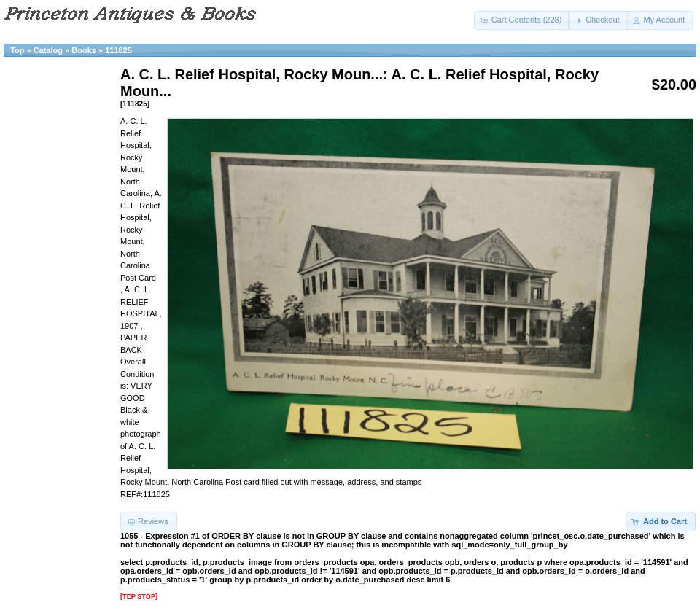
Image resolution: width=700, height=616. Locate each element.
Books (84, 50)
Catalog (48, 50)
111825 (118, 50)
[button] (522, 20)
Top (17, 50)
